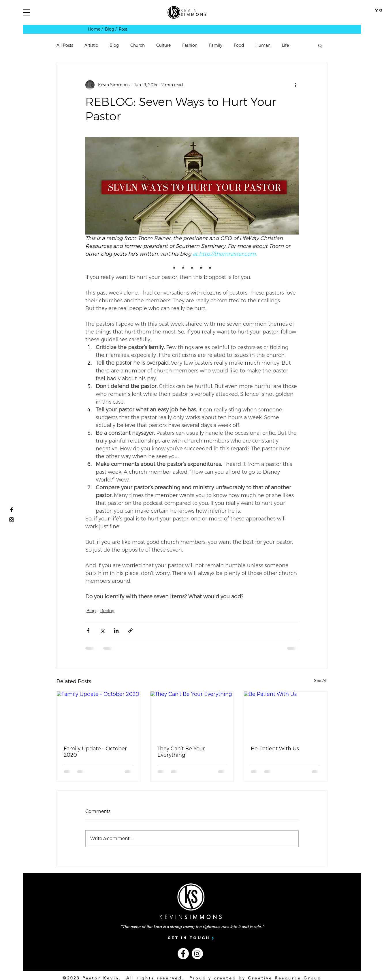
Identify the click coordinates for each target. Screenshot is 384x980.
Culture (163, 45)
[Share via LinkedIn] (116, 630)
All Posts (65, 45)
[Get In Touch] (191, 938)
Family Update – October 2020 (95, 752)
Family (216, 45)
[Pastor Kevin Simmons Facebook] (12, 510)
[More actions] (295, 85)
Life (285, 45)
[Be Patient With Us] (286, 715)
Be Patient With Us (275, 749)
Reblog (107, 611)
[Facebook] (183, 954)
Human (263, 45)
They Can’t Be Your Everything (181, 752)
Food (239, 45)
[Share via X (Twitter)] (102, 630)
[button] (27, 12)
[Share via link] (130, 630)
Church (138, 45)
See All (321, 681)
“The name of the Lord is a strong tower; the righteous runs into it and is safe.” (192, 927)
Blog (114, 45)
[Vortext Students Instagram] (12, 520)
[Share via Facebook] (88, 630)
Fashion (190, 45)
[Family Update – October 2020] (98, 715)
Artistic (91, 45)
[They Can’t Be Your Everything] (192, 715)
